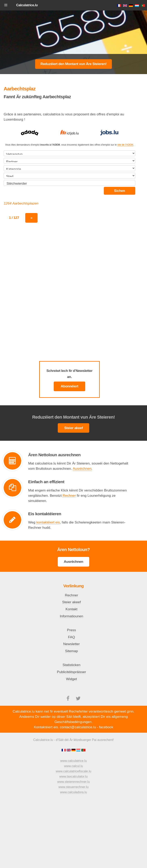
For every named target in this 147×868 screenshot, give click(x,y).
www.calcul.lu (73, 766)
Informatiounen (71, 616)
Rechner (69, 496)
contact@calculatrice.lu (78, 727)
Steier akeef (73, 428)
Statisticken (72, 665)
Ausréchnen (82, 469)
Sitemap (71, 651)
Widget (71, 679)
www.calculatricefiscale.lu (73, 771)
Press (71, 630)
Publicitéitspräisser (71, 672)
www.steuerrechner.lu (73, 787)
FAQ (72, 637)
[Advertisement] (73, 42)
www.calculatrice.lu (73, 761)
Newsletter (71, 644)
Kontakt (72, 609)
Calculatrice (27, 5)
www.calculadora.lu (73, 792)
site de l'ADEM (125, 145)
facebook (106, 727)
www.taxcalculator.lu (73, 776)
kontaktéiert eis (48, 522)
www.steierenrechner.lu (73, 782)
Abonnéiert (69, 386)
